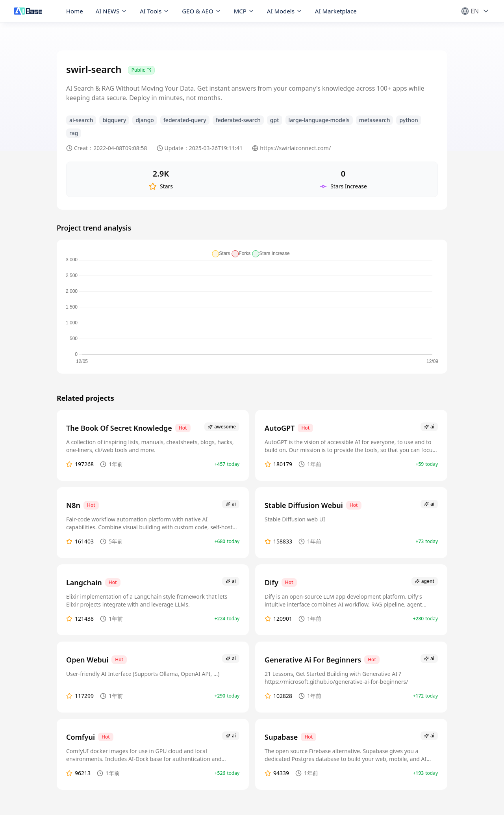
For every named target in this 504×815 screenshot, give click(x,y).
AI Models (285, 11)
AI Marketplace (336, 11)
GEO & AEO (201, 11)
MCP (244, 11)
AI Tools (155, 11)
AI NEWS (112, 11)
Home (75, 11)
